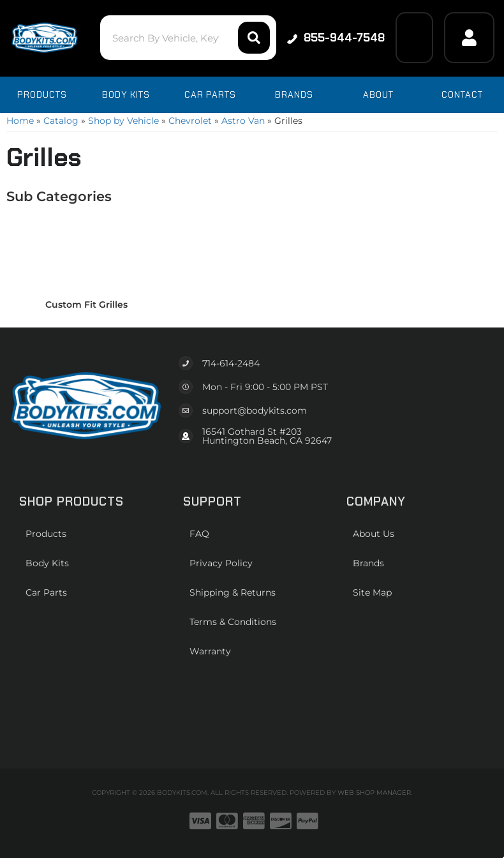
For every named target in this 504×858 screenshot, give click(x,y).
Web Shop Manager (374, 793)
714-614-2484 (231, 363)
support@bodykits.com (255, 410)
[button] (188, 38)
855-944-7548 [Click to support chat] (336, 38)
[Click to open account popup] (469, 38)
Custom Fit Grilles (86, 305)
